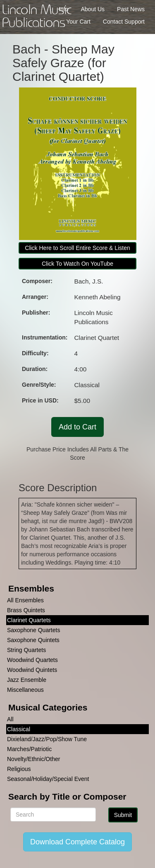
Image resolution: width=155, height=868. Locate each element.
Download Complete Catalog (77, 842)
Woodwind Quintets (32, 670)
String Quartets (26, 650)
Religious (19, 769)
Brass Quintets (26, 610)
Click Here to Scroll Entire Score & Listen (77, 248)
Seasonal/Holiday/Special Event (48, 779)
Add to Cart (77, 427)
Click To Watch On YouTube (77, 264)
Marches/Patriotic (29, 749)
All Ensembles (25, 600)
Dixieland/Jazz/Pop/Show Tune (47, 739)
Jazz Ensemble (27, 680)
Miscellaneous (25, 690)
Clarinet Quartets (29, 620)
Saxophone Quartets (33, 630)
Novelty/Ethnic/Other (33, 759)
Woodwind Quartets (32, 660)
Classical (19, 729)
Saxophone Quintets (33, 640)
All (10, 719)
